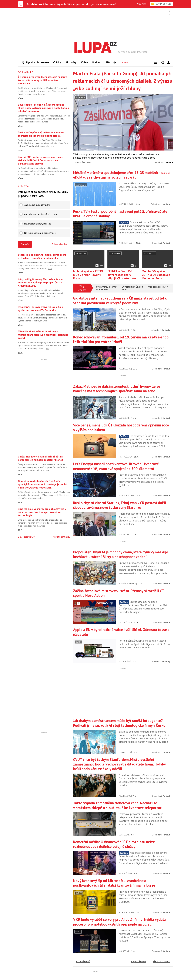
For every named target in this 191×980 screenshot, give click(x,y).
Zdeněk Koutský (127, 584)
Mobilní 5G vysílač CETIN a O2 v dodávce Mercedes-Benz (156, 275)
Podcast (97, 62)
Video (84, 62)
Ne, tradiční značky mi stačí (38, 224)
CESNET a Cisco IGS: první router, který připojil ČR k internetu (122, 275)
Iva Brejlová (125, 369)
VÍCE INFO (142, 4)
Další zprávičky (25, 537)
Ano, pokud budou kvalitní (37, 205)
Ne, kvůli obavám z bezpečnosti (40, 233)
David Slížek (79, 162)
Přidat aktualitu (161, 961)
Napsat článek (138, 961)
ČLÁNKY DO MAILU (161, 4)
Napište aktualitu (61, 537)
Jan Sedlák (124, 330)
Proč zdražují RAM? (158, 287)
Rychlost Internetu (35, 62)
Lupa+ (124, 62)
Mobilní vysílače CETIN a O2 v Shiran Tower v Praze (88, 275)
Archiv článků (83, 961)
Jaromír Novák (126, 204)
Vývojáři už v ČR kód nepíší (132, 288)
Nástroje (111, 62)
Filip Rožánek (125, 457)
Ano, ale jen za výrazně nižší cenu (41, 214)
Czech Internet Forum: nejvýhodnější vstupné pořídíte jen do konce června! (71, 4)
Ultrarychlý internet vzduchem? (107, 288)
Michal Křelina (126, 496)
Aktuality (71, 62)
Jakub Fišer (124, 661)
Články (57, 62)
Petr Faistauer (126, 243)
